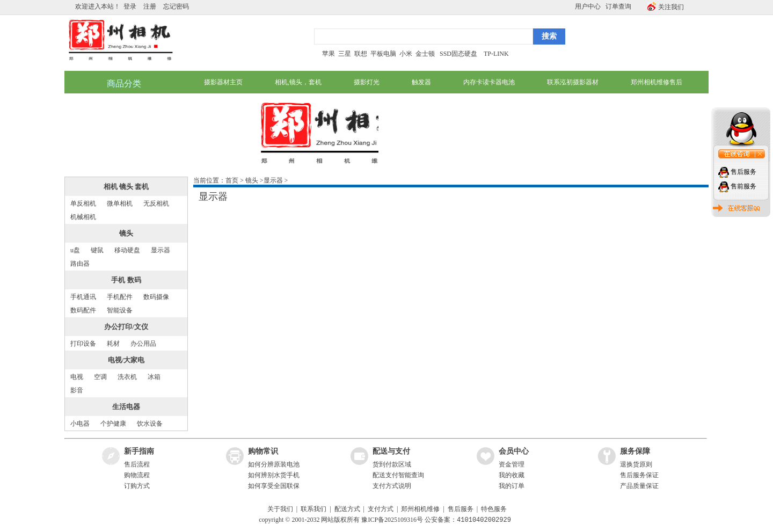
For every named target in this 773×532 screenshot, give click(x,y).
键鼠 (97, 250)
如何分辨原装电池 (274, 464)
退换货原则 (636, 464)
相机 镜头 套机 (126, 187)
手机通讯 (83, 297)
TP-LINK (496, 54)
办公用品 (143, 344)
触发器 (421, 82)
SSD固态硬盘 (458, 54)
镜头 (126, 233)
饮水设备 (150, 424)
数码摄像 (156, 297)
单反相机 (83, 203)
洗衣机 (127, 377)
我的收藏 (512, 475)
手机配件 (120, 297)
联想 (361, 54)
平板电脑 (383, 54)
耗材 (113, 344)
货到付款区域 (392, 464)
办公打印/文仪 (126, 327)
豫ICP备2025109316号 (392, 520)
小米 (406, 54)
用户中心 (588, 6)
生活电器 (126, 407)
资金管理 (512, 464)
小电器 (80, 424)
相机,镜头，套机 (298, 82)
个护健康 (113, 424)
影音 (77, 390)
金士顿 (424, 54)
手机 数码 (126, 280)
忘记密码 (176, 6)
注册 (150, 6)
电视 (77, 377)
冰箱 (154, 377)
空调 (100, 377)
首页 (232, 180)
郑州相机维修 (420, 509)
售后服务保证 (639, 475)
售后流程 (137, 464)
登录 (130, 6)
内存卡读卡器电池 (489, 82)
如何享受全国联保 (274, 486)
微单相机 (120, 203)
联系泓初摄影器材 (573, 82)
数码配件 (83, 310)
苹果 (329, 54)
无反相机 (156, 203)
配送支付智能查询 (398, 475)
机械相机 (83, 217)
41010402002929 (484, 520)
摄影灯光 (367, 82)
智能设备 (120, 310)
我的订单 (512, 486)
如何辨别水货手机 (274, 475)
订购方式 (137, 486)
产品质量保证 (639, 486)
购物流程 (137, 475)
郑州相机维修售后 (657, 82)
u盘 (75, 250)
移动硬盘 (127, 250)
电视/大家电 (126, 360)
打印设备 (83, 344)
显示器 (161, 250)
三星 (345, 54)
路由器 (80, 264)
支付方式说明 (392, 486)
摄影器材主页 (223, 82)
